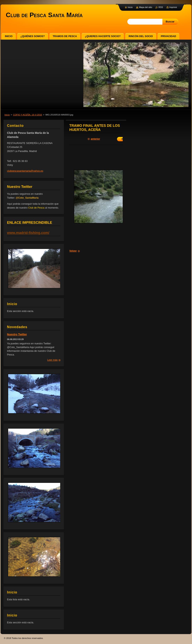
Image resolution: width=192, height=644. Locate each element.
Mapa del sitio (146, 7)
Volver (73, 251)
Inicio (7, 115)
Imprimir (173, 7)
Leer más (52, 360)
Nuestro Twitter (17, 334)
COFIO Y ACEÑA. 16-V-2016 (28, 115)
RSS (161, 7)
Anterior (95, 139)
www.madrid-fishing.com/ (28, 233)
